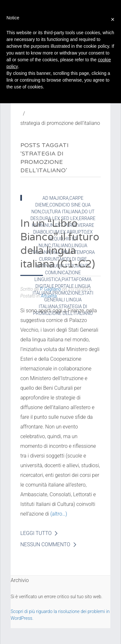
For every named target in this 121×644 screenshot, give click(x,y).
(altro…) (59, 514)
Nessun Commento (45, 544)
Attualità (49, 296)
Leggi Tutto (36, 533)
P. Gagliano (50, 289)
